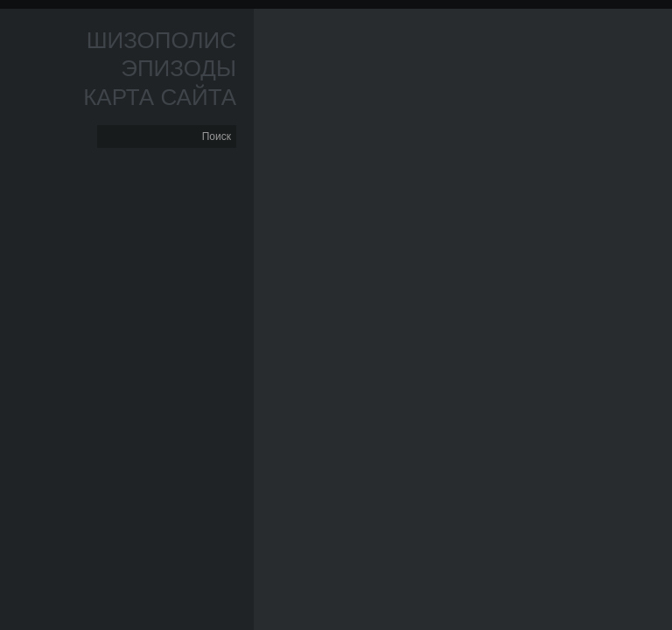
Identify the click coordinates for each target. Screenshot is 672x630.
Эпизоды (178, 68)
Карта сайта (160, 97)
